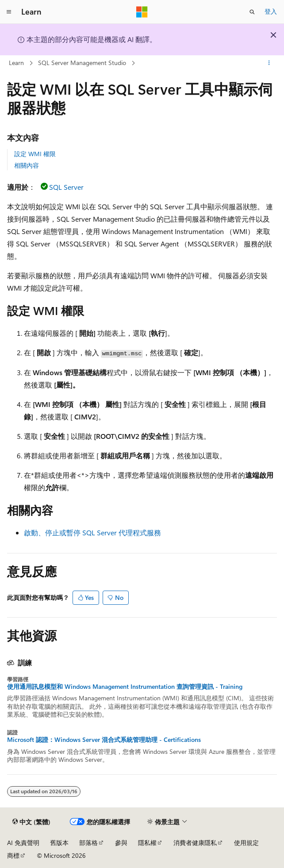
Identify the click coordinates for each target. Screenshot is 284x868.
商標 (13, 855)
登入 (271, 11)
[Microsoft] (142, 12)
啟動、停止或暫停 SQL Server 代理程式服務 (92, 532)
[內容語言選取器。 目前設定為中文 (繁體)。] (31, 822)
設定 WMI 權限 (35, 154)
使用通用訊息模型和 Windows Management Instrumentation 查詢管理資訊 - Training (125, 687)
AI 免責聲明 (23, 843)
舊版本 (59, 843)
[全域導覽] (9, 12)
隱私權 (147, 843)
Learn (16, 63)
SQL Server (66, 187)
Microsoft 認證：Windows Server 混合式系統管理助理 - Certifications (104, 740)
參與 (121, 843)
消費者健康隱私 (195, 843)
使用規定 (246, 843)
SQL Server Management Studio (82, 63)
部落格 (88, 843)
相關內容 (27, 165)
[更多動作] (269, 63)
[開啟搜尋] (252, 12)
